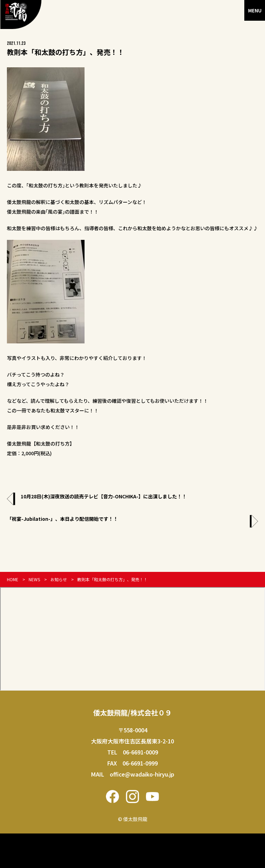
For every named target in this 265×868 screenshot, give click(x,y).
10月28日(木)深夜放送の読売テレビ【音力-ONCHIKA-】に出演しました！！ (104, 496)
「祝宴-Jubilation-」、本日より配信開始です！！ (62, 519)
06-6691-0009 (140, 752)
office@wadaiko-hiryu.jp (142, 774)
